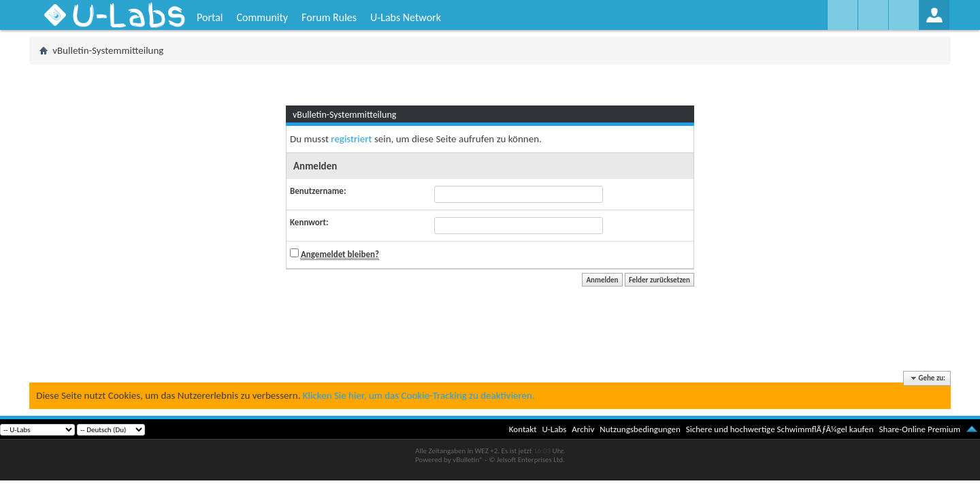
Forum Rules (329, 17)
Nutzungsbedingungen (640, 429)
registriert (351, 139)
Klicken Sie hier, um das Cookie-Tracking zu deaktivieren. (419, 395)
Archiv (583, 429)
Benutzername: (318, 191)
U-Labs (555, 429)
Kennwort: (309, 222)
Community (262, 17)
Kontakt (523, 429)
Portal (210, 17)
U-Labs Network (406, 17)
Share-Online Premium (919, 429)
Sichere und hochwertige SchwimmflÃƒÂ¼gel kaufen (780, 429)
